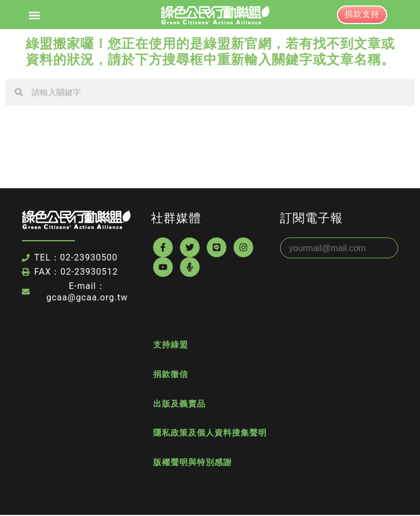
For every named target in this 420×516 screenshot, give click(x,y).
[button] (35, 15)
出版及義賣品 (179, 404)
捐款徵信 (171, 375)
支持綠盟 (171, 345)
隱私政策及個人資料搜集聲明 (210, 434)
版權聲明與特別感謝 (192, 463)
